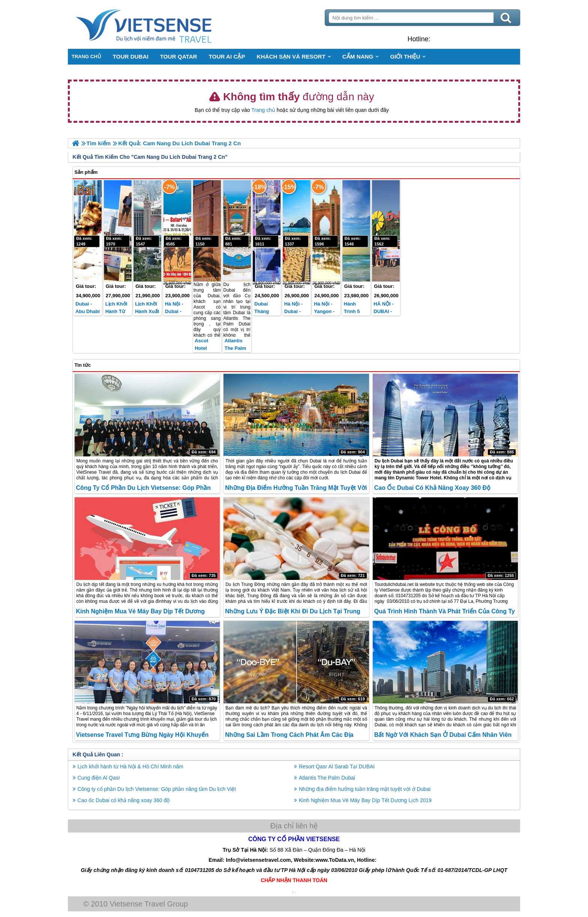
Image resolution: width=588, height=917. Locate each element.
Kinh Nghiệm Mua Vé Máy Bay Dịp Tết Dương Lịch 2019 (365, 800)
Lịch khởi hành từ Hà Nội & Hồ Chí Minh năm (132, 766)
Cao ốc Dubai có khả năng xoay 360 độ (432, 488)
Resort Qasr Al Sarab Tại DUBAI (337, 766)
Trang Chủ (163, 24)
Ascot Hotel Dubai (202, 348)
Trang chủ (263, 110)
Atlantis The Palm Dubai (236, 348)
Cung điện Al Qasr (100, 777)
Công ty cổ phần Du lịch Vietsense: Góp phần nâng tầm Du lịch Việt (158, 789)
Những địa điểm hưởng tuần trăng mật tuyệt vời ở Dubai (365, 789)
